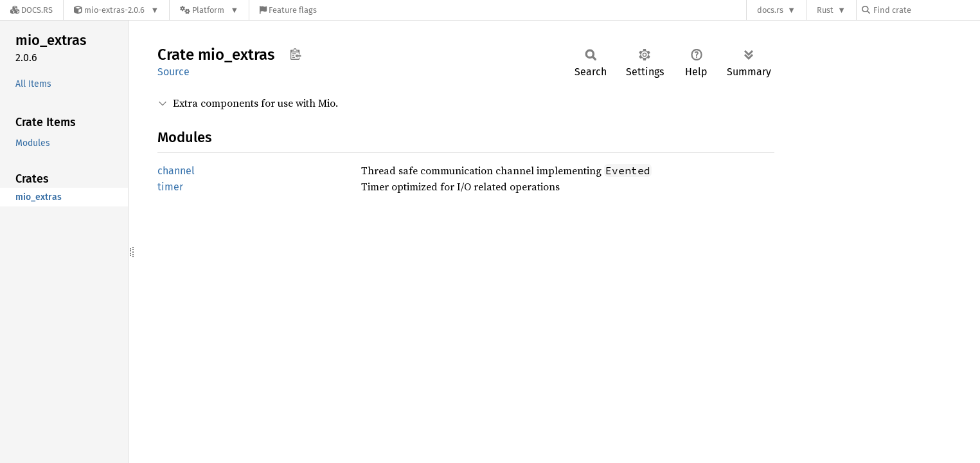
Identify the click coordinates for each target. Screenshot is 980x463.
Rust (825, 10)
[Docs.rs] (31, 10)
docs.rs (770, 10)
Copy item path (295, 54)
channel (176, 171)
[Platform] (209, 10)
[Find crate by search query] (926, 10)
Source (174, 72)
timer (170, 187)
